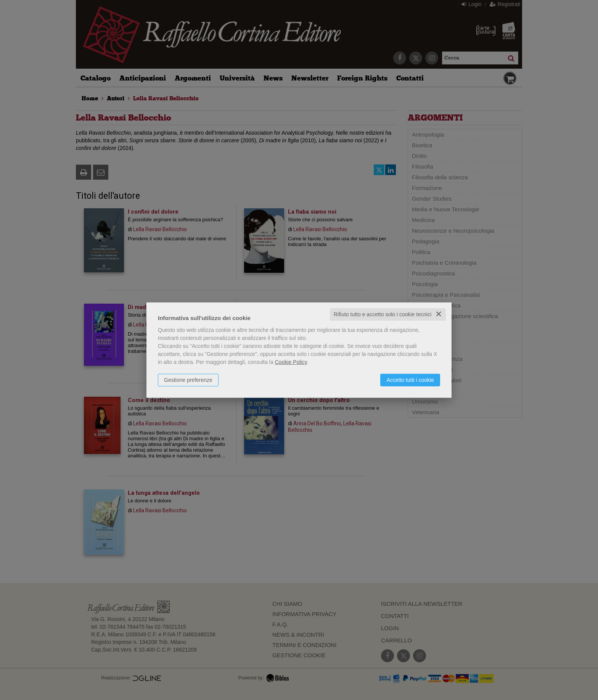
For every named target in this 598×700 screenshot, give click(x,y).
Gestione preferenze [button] (188, 380)
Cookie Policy (291, 362)
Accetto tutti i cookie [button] (410, 380)
